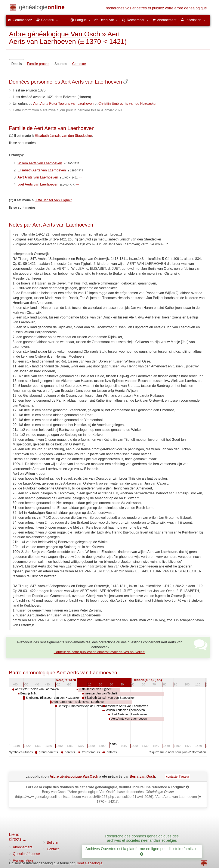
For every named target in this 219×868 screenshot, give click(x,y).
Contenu (47, 20)
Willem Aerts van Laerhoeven (40, 163)
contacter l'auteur (178, 777)
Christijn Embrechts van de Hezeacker (127, 104)
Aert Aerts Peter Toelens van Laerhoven (63, 104)
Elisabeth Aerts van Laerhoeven (42, 170)
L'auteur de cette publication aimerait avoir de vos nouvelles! (99, 652)
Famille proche (38, 64)
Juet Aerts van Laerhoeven (38, 184)
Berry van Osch (142, 776)
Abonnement (23, 847)
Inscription (193, 20)
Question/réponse (26, 854)
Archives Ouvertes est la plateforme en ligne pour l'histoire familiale (142, 851)
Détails (17, 64)
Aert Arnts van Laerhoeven (38, 177)
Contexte (79, 64)
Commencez (20, 20)
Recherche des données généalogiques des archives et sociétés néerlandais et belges (142, 838)
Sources (61, 64)
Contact (53, 849)
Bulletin (52, 842)
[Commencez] (42, 8)
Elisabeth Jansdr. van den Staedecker (63, 136)
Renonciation (23, 860)
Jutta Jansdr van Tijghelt (53, 200)
